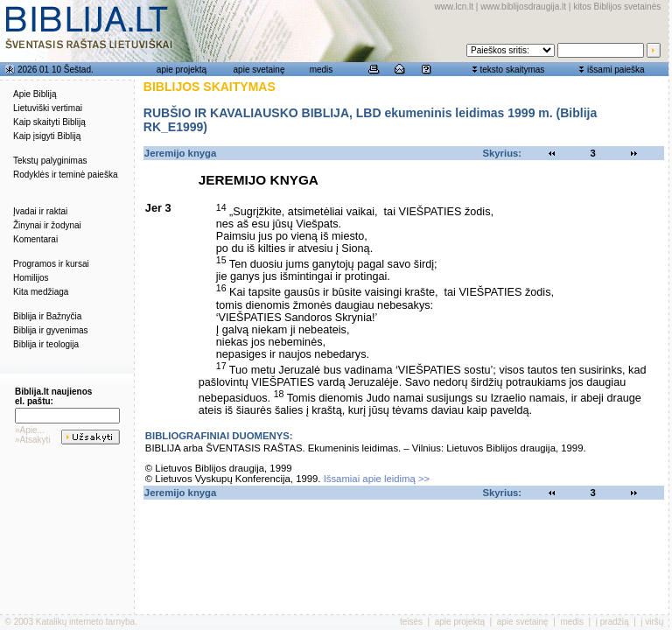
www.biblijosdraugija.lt (523, 7)
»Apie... (30, 430)
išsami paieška (616, 70)
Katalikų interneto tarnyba (85, 622)
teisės (411, 622)
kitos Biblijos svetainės (617, 7)
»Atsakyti (33, 440)
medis (322, 70)
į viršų (652, 622)
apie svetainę (259, 70)
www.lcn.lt (454, 7)
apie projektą (182, 70)
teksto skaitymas (512, 70)
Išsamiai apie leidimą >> (377, 479)
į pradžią (612, 622)
